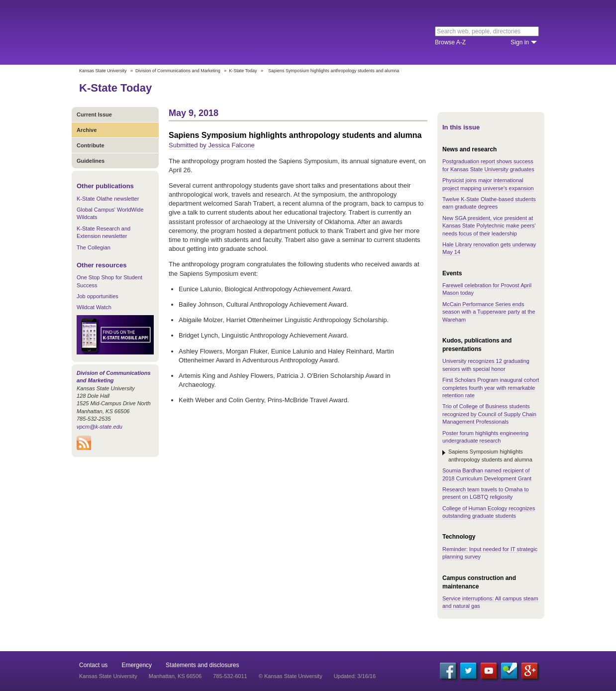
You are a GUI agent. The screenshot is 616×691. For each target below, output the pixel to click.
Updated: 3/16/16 (355, 676)
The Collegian (94, 247)
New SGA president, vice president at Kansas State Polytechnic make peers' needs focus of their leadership (489, 226)
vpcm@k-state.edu (100, 427)
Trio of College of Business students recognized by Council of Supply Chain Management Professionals (489, 414)
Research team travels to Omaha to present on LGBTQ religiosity (486, 493)
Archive (87, 130)
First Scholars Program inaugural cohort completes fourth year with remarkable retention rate (491, 388)
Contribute (91, 145)
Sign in (520, 42)
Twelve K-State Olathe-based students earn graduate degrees (489, 203)
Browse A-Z (450, 42)
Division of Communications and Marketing (178, 71)
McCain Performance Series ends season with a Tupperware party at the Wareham (489, 312)
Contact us (93, 665)
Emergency (137, 665)
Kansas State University (160, 32)
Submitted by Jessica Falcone (212, 145)
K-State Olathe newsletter (108, 199)
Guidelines (91, 161)
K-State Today (243, 71)
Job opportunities (98, 296)
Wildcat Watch (94, 307)
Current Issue (94, 115)
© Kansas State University (291, 676)
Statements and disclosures (202, 665)
